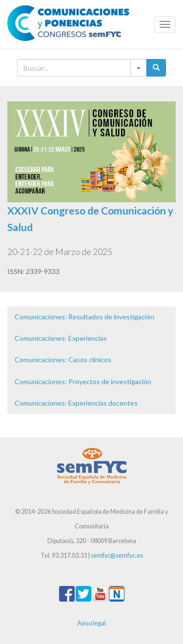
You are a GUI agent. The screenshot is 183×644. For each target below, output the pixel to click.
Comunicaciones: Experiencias (61, 338)
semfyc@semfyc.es (117, 556)
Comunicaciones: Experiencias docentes (76, 403)
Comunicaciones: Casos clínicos (63, 360)
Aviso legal (91, 623)
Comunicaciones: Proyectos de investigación (83, 381)
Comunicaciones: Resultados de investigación (84, 317)
